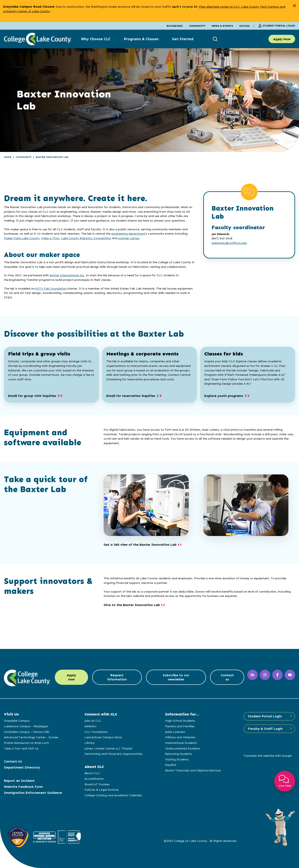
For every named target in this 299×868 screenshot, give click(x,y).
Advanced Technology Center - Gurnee (31, 737)
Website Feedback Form (23, 787)
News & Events (222, 26)
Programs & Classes (141, 39)
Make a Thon (50, 238)
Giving (244, 26)
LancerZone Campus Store (103, 737)
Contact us (227, 677)
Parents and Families (180, 726)
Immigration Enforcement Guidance (33, 793)
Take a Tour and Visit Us (21, 748)
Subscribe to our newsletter (176, 677)
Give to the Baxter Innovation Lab (132, 605)
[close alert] (294, 6)
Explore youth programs (224, 396)
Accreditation (94, 779)
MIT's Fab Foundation (51, 289)
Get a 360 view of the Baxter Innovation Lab (140, 545)
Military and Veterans (180, 737)
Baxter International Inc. (67, 275)
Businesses (175, 26)
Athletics (90, 726)
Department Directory (22, 767)
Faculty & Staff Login (265, 729)
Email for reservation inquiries (131, 396)
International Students (181, 743)
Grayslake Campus (17, 721)
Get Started (183, 39)
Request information (117, 677)
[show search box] (216, 39)
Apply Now (282, 39)
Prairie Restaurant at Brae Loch (26, 743)
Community (197, 26)
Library (89, 743)
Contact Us (13, 761)
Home (8, 157)
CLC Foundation (96, 732)
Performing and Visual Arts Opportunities (113, 754)
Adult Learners (175, 732)
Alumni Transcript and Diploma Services (193, 770)
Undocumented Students (182, 748)
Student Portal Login (277, 26)
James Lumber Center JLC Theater (108, 748)
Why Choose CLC (96, 39)
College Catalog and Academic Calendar (113, 795)
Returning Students (178, 754)
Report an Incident (19, 781)
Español (170, 765)
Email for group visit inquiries (32, 396)
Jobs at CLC (93, 721)
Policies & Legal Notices (101, 790)
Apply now (72, 677)
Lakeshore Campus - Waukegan (26, 726)
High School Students (180, 721)
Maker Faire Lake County (22, 238)
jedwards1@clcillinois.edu (229, 243)
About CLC (92, 773)
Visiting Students (177, 759)
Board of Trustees (97, 784)
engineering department (128, 234)
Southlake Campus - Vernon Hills (27, 732)
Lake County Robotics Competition (86, 238)
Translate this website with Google (267, 756)
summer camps (129, 238)
